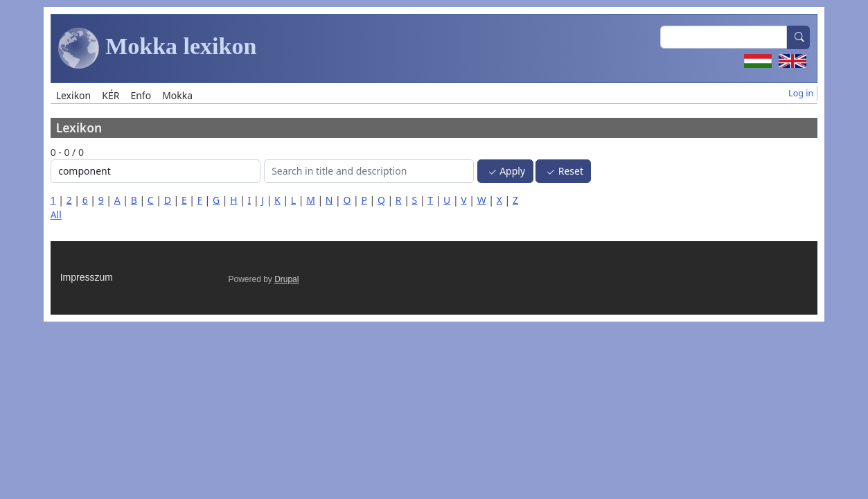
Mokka (177, 95)
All (56, 215)
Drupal (286, 279)
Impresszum (87, 277)
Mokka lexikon (158, 49)
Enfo (141, 95)
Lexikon (74, 95)
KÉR (110, 95)
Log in (801, 93)
